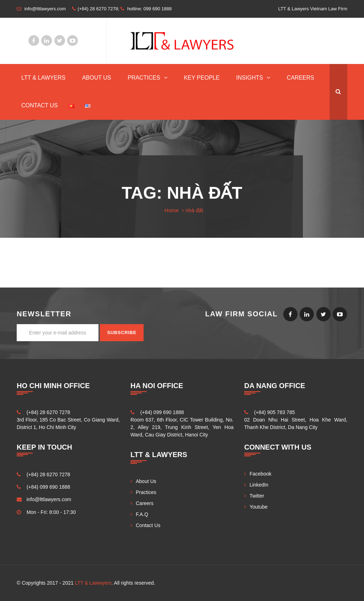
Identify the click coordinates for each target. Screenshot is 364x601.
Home (172, 210)
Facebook (34, 41)
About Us (97, 78)
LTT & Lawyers (43, 78)
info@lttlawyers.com (49, 499)
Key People (202, 78)
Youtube (73, 41)
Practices (144, 78)
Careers (301, 78)
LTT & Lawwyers (93, 583)
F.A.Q (142, 514)
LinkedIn (47, 41)
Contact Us (40, 105)
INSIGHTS (250, 78)
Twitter (60, 41)
